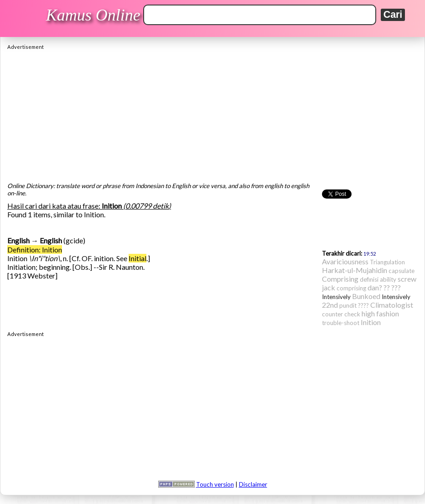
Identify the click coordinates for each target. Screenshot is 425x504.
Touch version (215, 484)
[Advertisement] (212, 114)
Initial (137, 258)
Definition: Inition (35, 249)
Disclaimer (253, 484)
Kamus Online (93, 15)
